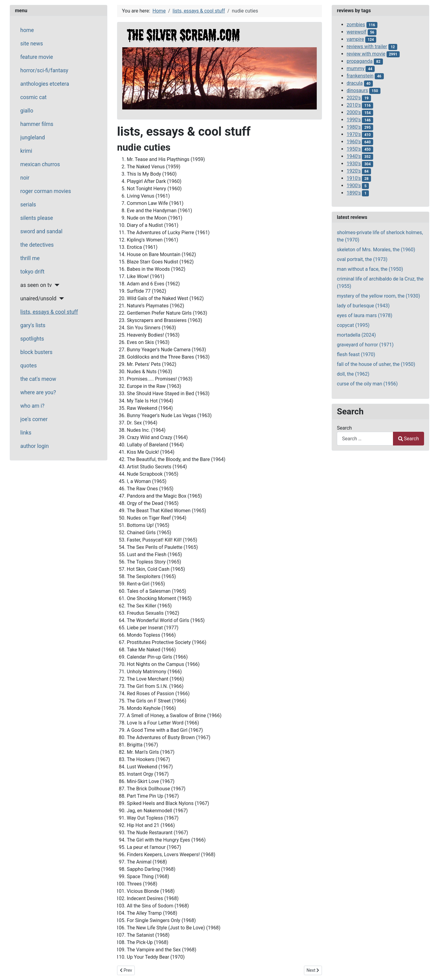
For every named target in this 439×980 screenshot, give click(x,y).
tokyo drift (32, 272)
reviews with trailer (367, 46)
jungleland (33, 138)
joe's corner (34, 419)
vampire (355, 39)
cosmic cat (34, 97)
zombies (356, 25)
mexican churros (40, 164)
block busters (36, 352)
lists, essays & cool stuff (49, 312)
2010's (354, 105)
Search (344, 428)
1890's (354, 193)
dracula (355, 83)
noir (25, 178)
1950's (354, 149)
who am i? (32, 406)
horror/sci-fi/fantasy (44, 70)
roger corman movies (46, 191)
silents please (37, 218)
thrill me (30, 258)
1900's (354, 186)
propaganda (360, 61)
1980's (354, 127)
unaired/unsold (38, 299)
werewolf (357, 32)
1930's (354, 164)
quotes (29, 366)
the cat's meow (38, 379)
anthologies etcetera (45, 84)
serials (28, 205)
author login (35, 446)
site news (32, 44)
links (26, 433)
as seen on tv (36, 285)
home (27, 30)
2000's (354, 112)
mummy (355, 68)
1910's (354, 178)
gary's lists (33, 325)
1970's (354, 134)
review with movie (366, 54)
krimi (26, 151)
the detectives (37, 245)
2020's (354, 98)
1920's (354, 171)
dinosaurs (357, 90)
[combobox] (365, 439)
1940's (354, 156)
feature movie (37, 57)
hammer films (37, 124)
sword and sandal (41, 231)
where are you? (38, 392)
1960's (354, 142)
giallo (27, 111)
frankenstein (360, 76)
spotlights (32, 339)
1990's (354, 120)
